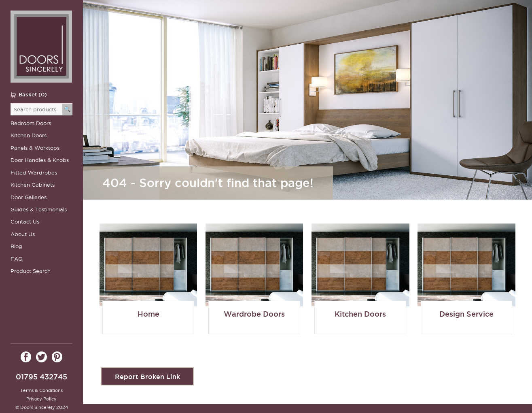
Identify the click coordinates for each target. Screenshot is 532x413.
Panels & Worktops (35, 148)
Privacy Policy (41, 399)
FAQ (17, 259)
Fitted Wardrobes (34, 173)
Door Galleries (29, 197)
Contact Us (25, 222)
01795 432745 (41, 377)
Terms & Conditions (41, 390)
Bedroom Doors (31, 123)
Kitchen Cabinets (33, 185)
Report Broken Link (147, 369)
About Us (23, 234)
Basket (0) (33, 94)
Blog (16, 246)
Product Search (31, 271)
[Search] (67, 109)
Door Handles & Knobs (40, 160)
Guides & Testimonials (39, 210)
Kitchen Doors (29, 135)
